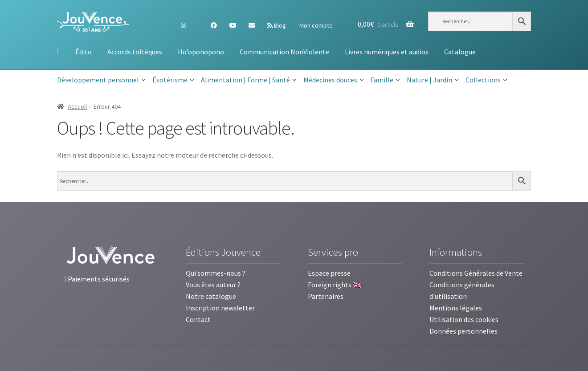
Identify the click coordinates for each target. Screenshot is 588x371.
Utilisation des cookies (464, 319)
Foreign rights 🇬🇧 (335, 285)
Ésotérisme (173, 80)
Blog (277, 25)
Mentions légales (456, 308)
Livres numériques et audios (387, 52)
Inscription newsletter (220, 308)
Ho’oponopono (201, 52)
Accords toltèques (135, 52)
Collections (486, 80)
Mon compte (315, 25)
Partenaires (326, 296)
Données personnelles (463, 331)
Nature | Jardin (433, 80)
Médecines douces (334, 80)
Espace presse (329, 273)
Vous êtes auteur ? (213, 285)
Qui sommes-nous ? (216, 273)
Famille (385, 80)
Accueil (77, 106)
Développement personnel (101, 80)
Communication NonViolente (284, 52)
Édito (84, 52)
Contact (198, 319)
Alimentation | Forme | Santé (249, 80)
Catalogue (460, 52)
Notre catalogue (211, 296)
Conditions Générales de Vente (476, 273)
